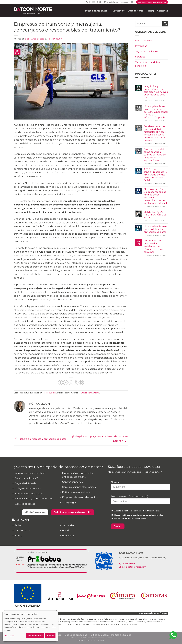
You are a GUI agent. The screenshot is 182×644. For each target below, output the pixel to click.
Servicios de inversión (27, 478)
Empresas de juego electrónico (80, 497)
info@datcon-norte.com (133, 567)
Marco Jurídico (49, 393)
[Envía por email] (71, 383)
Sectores (118, 11)
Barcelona (68, 536)
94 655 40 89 (127, 564)
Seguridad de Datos (147, 51)
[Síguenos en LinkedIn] (132, 2)
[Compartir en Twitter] (66, 383)
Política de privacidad (134, 511)
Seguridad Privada (26, 483)
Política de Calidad (121, 635)
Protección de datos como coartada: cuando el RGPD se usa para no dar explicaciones (155, 155)
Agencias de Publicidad (29, 494)
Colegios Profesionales (28, 488)
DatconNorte (136, 11)
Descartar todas (35, 636)
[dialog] (30, 626)
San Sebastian (23, 530)
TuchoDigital (99, 640)
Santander (68, 525)
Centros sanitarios (72, 482)
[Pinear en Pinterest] (76, 383)
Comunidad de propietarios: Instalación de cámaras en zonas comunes (154, 246)
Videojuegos (69, 502)
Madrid (66, 530)
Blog (151, 11)
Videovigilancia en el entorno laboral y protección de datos (156, 229)
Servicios (140, 57)
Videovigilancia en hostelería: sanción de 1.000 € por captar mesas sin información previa (156, 112)
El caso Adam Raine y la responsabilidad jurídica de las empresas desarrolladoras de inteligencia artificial (155, 196)
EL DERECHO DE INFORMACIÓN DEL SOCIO (155, 215)
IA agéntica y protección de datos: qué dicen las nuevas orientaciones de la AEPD (156, 92)
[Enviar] (165, 24)
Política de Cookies (99, 635)
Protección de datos (96, 11)
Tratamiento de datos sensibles (147, 64)
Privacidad (141, 46)
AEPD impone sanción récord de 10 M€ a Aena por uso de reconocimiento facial (155, 175)
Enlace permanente (90, 393)
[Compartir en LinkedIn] (81, 383)
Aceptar (50, 636)
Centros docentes (25, 504)
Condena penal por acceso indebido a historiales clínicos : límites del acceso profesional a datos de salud (155, 133)
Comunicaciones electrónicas (79, 487)
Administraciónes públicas (30, 473)
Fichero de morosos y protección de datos (40, 439)
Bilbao (19, 525)
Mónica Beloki (55, 39)
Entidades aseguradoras (76, 492)
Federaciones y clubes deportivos (34, 499)
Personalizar (10, 636)
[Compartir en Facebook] (60, 383)
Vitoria (19, 536)
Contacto (163, 11)
